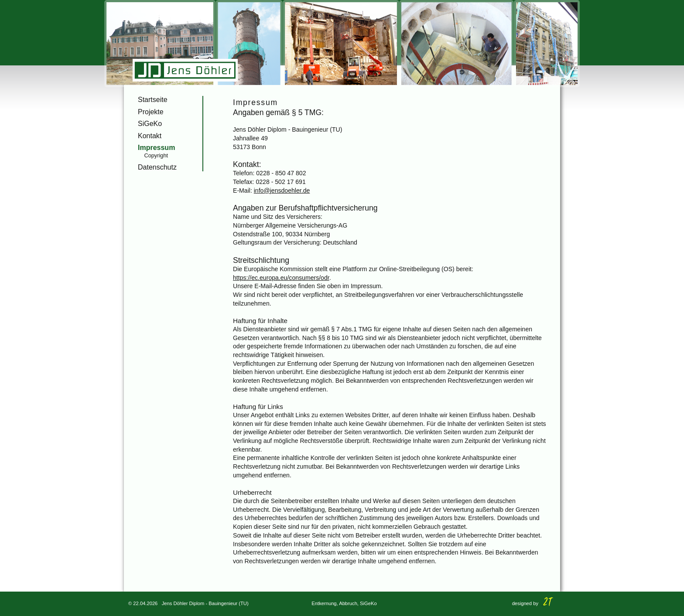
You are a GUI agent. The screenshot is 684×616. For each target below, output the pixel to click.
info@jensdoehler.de (282, 191)
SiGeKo (150, 124)
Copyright (156, 155)
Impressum (156, 148)
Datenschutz (157, 167)
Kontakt (150, 136)
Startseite (153, 100)
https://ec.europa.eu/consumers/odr (281, 278)
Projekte (151, 112)
